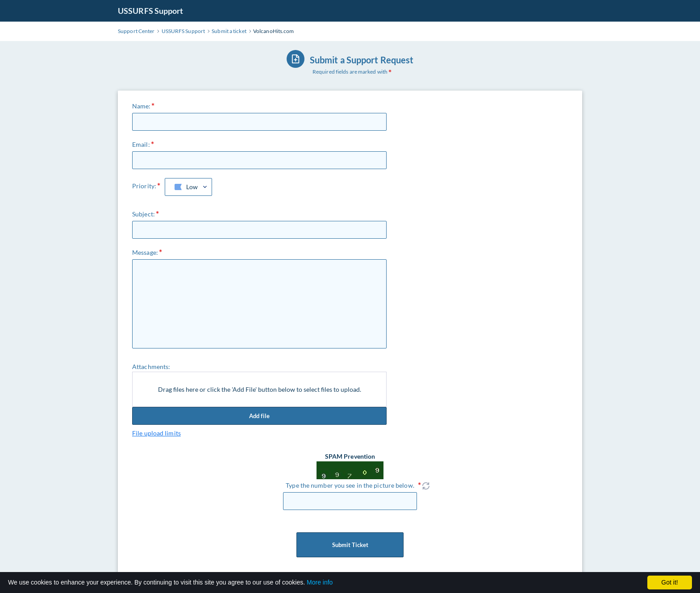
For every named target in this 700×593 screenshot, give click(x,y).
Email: (141, 144)
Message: (145, 252)
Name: (142, 106)
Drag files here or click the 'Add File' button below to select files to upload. (260, 389)
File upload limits (156, 433)
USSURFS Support (151, 11)
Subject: (144, 214)
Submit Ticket (350, 545)
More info (320, 582)
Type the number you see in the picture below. (350, 485)
